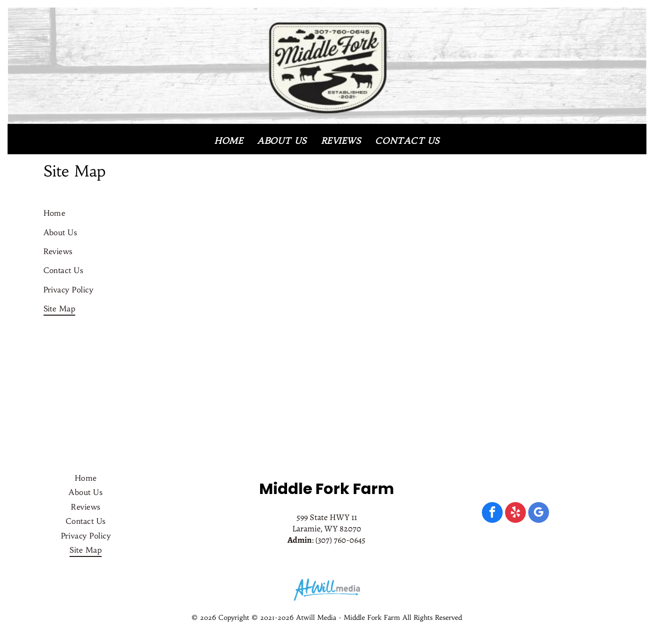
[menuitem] (229, 141)
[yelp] (515, 514)
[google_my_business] (539, 514)
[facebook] (492, 514)
